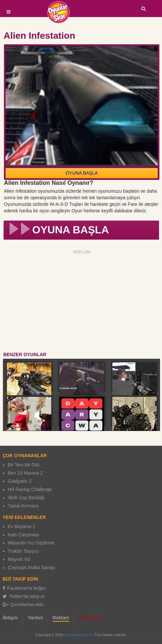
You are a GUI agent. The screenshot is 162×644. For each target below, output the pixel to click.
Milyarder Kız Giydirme (31, 543)
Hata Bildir (90, 618)
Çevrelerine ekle (23, 605)
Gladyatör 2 (20, 481)
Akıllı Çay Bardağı (26, 498)
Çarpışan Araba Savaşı (32, 568)
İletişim (10, 618)
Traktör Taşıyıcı (23, 551)
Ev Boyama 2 (22, 526)
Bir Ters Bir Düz (24, 465)
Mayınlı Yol (19, 559)
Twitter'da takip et (24, 596)
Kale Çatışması (23, 535)
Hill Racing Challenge (30, 489)
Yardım (35, 618)
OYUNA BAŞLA (81, 173)
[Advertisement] (82, 302)
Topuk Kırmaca (23, 506)
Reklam (61, 618)
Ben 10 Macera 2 (25, 473)
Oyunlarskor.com (78, 635)
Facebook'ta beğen (24, 588)
